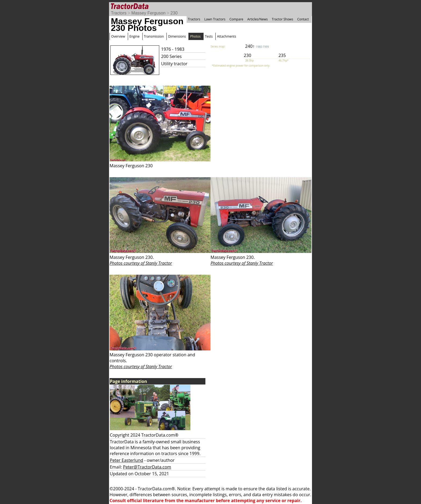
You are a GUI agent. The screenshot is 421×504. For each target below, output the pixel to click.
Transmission (154, 36)
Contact (303, 19)
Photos (195, 36)
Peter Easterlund (126, 460)
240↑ (257, 46)
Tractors (119, 13)
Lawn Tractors (215, 19)
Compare (236, 19)
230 (174, 13)
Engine (135, 36)
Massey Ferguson (148, 13)
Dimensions (177, 36)
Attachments (226, 36)
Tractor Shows (282, 19)
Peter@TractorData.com (147, 467)
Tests (209, 36)
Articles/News (257, 19)
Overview (118, 36)
